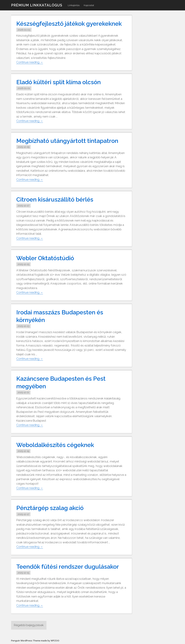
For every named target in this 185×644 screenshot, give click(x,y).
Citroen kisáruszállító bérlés (55, 199)
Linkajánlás (74, 5)
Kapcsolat (89, 5)
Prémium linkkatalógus (37, 5)
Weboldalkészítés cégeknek (55, 445)
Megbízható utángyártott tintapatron (67, 141)
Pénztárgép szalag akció (50, 508)
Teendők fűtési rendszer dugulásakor (68, 567)
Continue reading (30, 62)
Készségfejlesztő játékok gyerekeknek (69, 24)
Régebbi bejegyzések (29, 625)
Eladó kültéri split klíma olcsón (59, 82)
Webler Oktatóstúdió (45, 258)
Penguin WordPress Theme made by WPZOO (35, 641)
